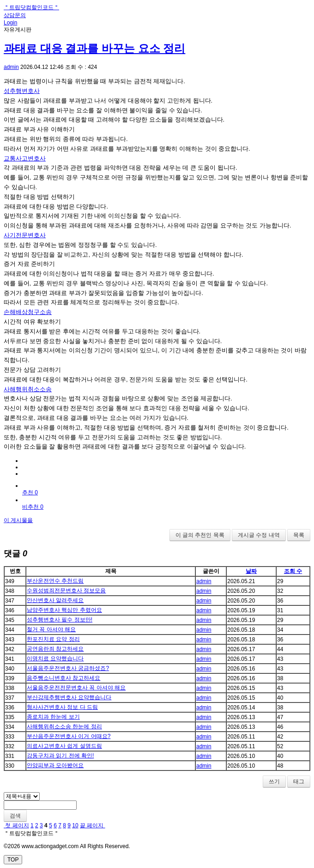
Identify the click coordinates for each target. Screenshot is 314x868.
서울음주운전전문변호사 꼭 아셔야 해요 (76, 688)
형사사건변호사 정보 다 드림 (62, 707)
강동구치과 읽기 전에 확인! (60, 756)
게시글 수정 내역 (259, 535)
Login (10, 23)
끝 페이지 (93, 825)
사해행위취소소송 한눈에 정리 (64, 726)
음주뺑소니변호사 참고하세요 (63, 678)
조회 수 (293, 571)
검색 (15, 816)
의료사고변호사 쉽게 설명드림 (64, 746)
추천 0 (30, 492)
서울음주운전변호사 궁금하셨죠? (68, 668)
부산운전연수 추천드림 (55, 581)
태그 (299, 782)
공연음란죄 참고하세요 (55, 649)
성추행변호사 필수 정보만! (60, 620)
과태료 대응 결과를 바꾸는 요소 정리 (94, 48)
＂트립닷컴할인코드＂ (31, 7)
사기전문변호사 (25, 235)
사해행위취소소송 (28, 389)
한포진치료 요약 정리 (53, 639)
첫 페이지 (16, 825)
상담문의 (15, 15)
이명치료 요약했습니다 (55, 659)
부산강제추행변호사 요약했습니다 (69, 697)
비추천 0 (33, 507)
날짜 (251, 571)
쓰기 (274, 782)
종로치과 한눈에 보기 (53, 717)
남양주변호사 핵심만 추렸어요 (64, 610)
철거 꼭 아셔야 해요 (51, 629)
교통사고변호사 (25, 158)
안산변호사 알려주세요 (55, 600)
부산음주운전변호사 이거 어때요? (69, 736)
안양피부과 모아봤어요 (55, 765)
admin (11, 67)
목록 (299, 535)
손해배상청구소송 (28, 312)
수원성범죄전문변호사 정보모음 (66, 591)
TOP (13, 860)
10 (75, 825)
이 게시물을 (18, 520)
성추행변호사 (22, 91)
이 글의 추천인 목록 (200, 535)
